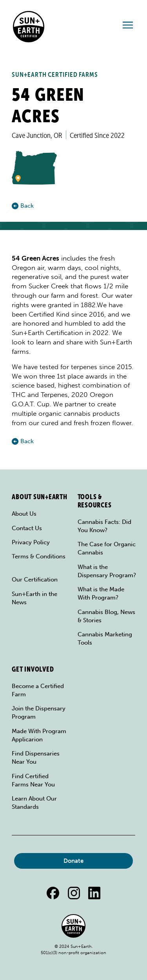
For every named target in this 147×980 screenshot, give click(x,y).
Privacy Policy (31, 542)
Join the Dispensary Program (39, 713)
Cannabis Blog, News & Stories (106, 616)
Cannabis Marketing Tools (105, 639)
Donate (73, 861)
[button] (128, 27)
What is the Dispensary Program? (107, 571)
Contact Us (27, 528)
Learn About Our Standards (34, 803)
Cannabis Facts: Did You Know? (104, 526)
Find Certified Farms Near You (33, 780)
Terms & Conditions (39, 556)
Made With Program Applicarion (39, 735)
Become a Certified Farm (38, 690)
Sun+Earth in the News (34, 598)
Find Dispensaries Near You (36, 758)
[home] (27, 27)
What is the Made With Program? (101, 593)
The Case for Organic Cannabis (107, 548)
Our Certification (35, 580)
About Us (24, 514)
